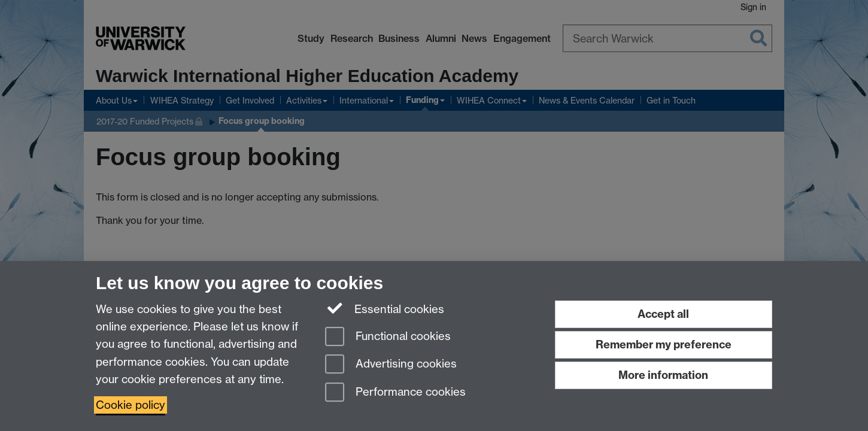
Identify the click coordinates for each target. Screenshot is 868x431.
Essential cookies (385, 308)
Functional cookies (388, 337)
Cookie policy (130, 405)
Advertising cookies (391, 365)
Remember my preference (664, 345)
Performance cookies (395, 393)
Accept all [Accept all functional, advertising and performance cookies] (663, 314)
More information (663, 375)
